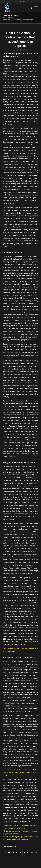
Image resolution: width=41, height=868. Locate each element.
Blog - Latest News (11, 15)
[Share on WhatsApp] (13, 853)
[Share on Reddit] (32, 853)
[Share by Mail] (36, 853)
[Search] (30, 8)
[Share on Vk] (28, 853)
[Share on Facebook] (5, 853)
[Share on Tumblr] (24, 853)
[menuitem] (30, 8)
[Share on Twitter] (9, 853)
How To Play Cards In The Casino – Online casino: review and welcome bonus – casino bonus (20, 773)
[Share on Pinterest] (17, 853)
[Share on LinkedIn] (21, 853)
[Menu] (35, 8)
